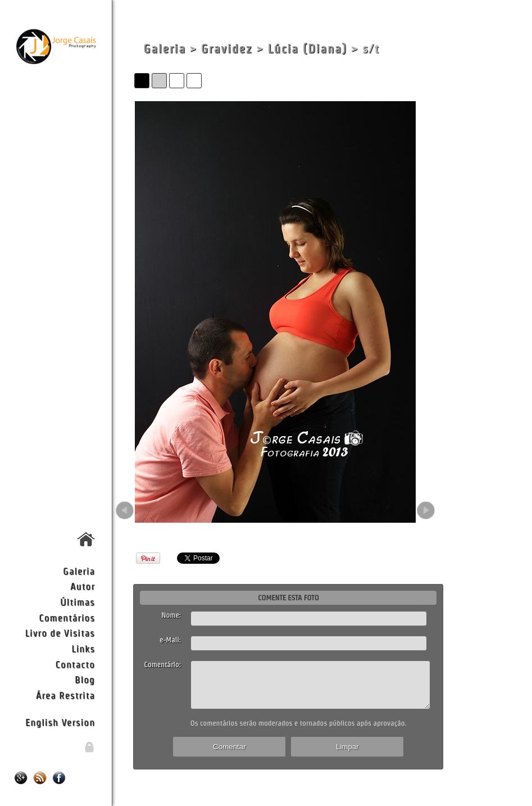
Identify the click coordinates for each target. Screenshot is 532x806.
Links (83, 648)
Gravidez (227, 49)
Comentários (67, 617)
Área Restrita (65, 695)
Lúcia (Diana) (308, 49)
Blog (85, 679)
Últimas (78, 602)
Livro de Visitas (60, 633)
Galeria (79, 571)
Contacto (75, 664)
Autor (83, 586)
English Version (60, 722)
